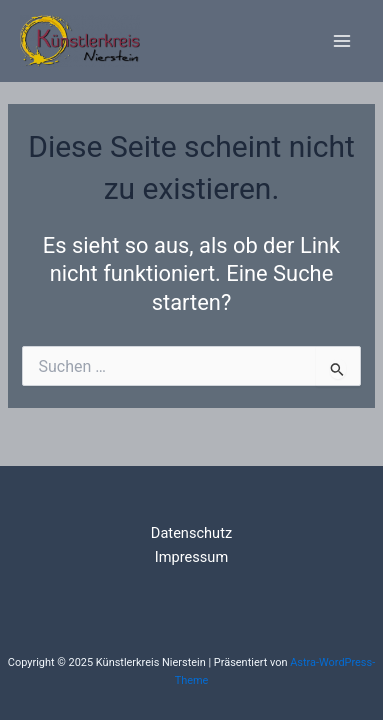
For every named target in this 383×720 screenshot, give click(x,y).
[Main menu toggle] (342, 41)
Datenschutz (191, 533)
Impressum (191, 557)
